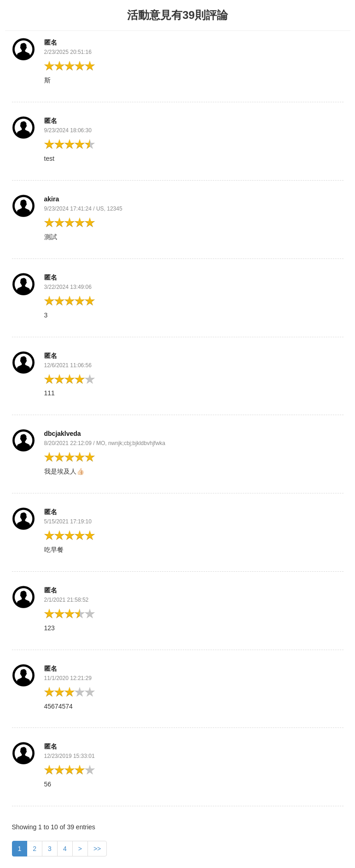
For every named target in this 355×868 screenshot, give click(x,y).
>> (97, 849)
